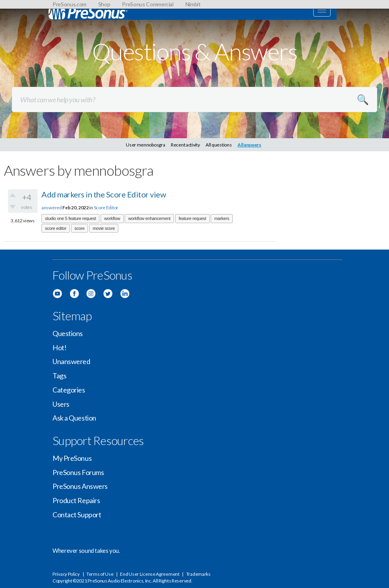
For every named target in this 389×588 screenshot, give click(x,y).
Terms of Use (100, 574)
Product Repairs (76, 500)
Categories (69, 390)
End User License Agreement (150, 574)
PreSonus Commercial (148, 4)
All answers (249, 145)
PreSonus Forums (78, 472)
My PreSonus (72, 458)
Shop (104, 4)
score (80, 228)
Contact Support (77, 515)
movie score (104, 228)
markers (222, 218)
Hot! (59, 348)
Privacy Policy (66, 574)
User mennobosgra (145, 145)
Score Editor (106, 208)
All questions (219, 145)
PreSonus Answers (80, 486)
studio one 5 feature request (70, 218)
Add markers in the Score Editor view (104, 194)
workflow (112, 218)
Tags (59, 376)
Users (61, 404)
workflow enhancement (149, 218)
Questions (68, 333)
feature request (193, 218)
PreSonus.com (69, 4)
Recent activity (185, 145)
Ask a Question (74, 418)
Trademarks (198, 574)
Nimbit (193, 4)
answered (52, 208)
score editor (56, 228)
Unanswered (71, 361)
